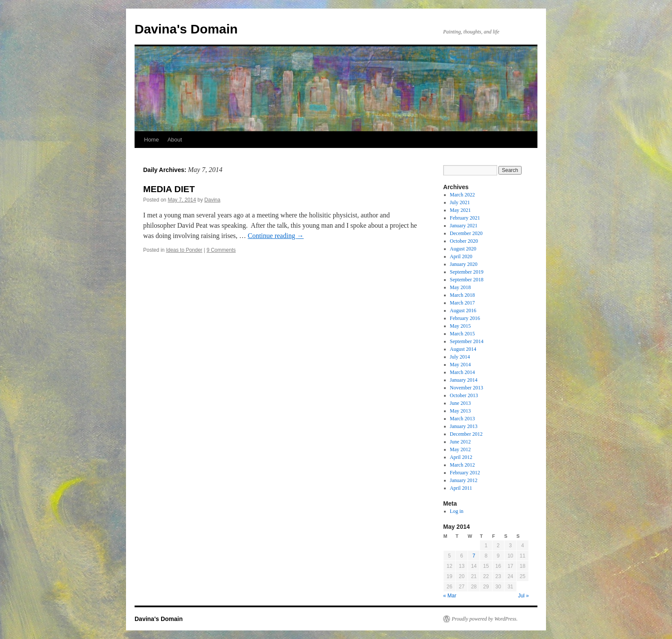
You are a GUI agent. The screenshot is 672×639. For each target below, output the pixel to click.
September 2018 (467, 280)
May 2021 (460, 210)
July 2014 (460, 357)
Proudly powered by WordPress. (485, 619)
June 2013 (460, 403)
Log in (457, 511)
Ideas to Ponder (184, 250)
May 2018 (460, 287)
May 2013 (460, 411)
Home (151, 140)
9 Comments (221, 250)
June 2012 (460, 442)
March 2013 (462, 419)
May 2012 (460, 449)
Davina (212, 200)
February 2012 (465, 473)
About (175, 140)
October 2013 (464, 395)
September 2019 (467, 272)
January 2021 (464, 226)
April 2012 (461, 457)
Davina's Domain (186, 29)
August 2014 (463, 349)
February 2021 (465, 218)
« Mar (450, 596)
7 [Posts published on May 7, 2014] (474, 556)
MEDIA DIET (169, 189)
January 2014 (464, 380)
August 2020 (463, 249)
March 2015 (462, 334)
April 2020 (461, 256)
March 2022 (462, 195)
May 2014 (460, 365)
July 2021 (460, 202)
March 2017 (462, 303)
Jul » (523, 596)
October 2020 (464, 241)
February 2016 (465, 318)
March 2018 (462, 295)
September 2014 (467, 341)
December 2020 (466, 233)
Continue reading (276, 236)
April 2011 (461, 488)
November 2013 (467, 388)
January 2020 (464, 264)
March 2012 (462, 465)
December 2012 (466, 434)
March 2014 (462, 372)
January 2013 (464, 426)
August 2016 (463, 310)
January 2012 (464, 480)
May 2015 (460, 326)
